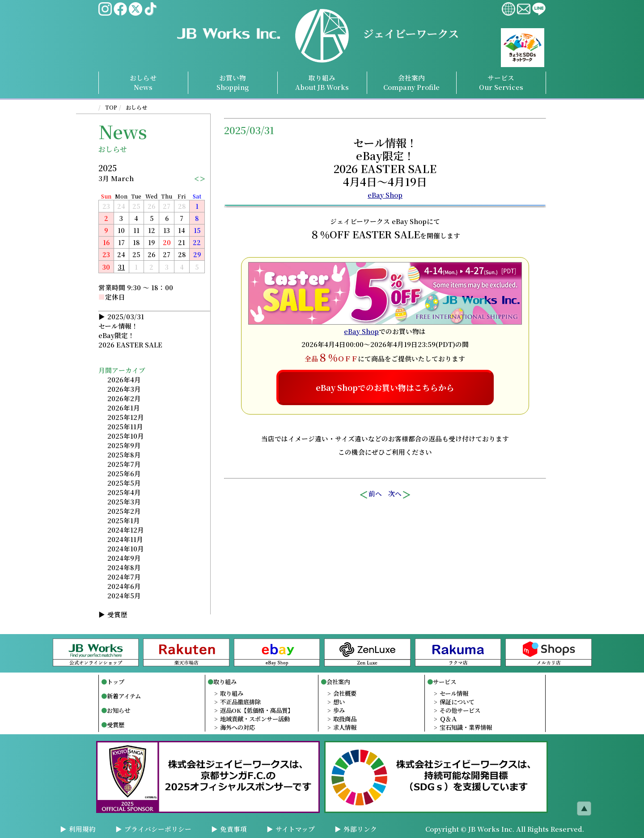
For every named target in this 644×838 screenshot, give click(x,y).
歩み (339, 710)
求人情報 (345, 727)
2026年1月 (124, 408)
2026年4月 (124, 379)
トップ (116, 682)
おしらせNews (143, 82)
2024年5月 (124, 595)
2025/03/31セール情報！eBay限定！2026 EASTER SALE (130, 330)
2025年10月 (126, 436)
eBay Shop (385, 195)
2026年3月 (124, 389)
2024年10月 (126, 548)
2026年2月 (124, 398)
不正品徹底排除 (240, 702)
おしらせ (136, 107)
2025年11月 (125, 426)
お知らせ (119, 710)
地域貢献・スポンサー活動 (255, 719)
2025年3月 (124, 502)
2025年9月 (124, 445)
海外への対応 (237, 727)
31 (121, 267)
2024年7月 (124, 577)
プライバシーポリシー (158, 829)
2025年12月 (126, 417)
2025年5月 (124, 483)
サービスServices (501, 82)
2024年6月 (124, 586)
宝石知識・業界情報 (466, 727)
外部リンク (360, 829)
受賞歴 (117, 614)
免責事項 (233, 829)
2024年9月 (124, 558)
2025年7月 (124, 464)
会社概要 (345, 693)
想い (339, 702)
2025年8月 (124, 455)
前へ (370, 494)
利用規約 (82, 829)
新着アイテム (124, 696)
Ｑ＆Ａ (448, 719)
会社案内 (338, 682)
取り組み (322, 82)
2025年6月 (124, 473)
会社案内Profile (411, 82)
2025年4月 (124, 492)
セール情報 (454, 693)
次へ (400, 494)
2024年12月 (126, 530)
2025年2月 (124, 511)
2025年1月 (124, 520)
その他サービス (460, 710)
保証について (457, 702)
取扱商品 (345, 719)
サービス (445, 682)
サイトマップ (295, 829)
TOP (111, 107)
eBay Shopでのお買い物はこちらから (385, 387)
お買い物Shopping (233, 82)
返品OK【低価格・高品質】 (257, 710)
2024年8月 (124, 567)
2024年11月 (125, 539)
